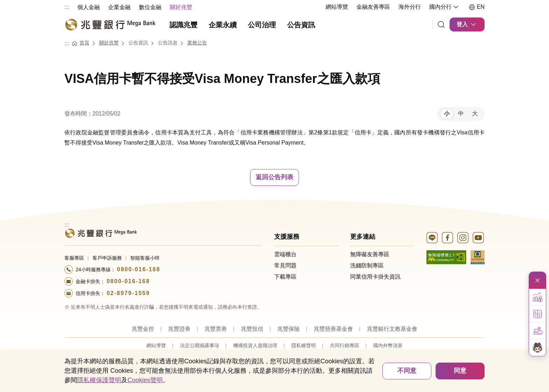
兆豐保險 (289, 329)
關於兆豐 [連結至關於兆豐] (109, 43)
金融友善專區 (373, 7)
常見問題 (285, 265)
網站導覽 (337, 7)
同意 (460, 371)
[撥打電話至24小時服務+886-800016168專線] (163, 269)
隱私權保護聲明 (99, 380)
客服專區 (74, 258)
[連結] (441, 24)
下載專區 (285, 277)
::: (67, 7)
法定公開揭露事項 (200, 345)
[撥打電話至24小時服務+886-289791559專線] (163, 293)
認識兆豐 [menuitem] (183, 25)
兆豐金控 (143, 329)
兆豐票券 (216, 329)
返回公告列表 (274, 177)
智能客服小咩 (145, 258)
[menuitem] (89, 7)
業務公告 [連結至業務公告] (197, 43)
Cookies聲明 (145, 380)
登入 (467, 24)
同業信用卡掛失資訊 (375, 277)
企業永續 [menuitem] (223, 25)
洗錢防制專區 (367, 265)
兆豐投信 (252, 329)
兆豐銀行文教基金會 (392, 329)
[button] (537, 297)
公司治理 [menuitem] (262, 25)
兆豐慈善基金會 (333, 329)
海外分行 (410, 7)
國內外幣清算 (388, 345)
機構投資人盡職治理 (255, 345)
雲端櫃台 (285, 254)
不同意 (407, 371)
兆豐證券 (179, 329)
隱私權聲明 (304, 345)
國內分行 (445, 7)
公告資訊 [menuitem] (301, 25)
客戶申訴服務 (107, 258)
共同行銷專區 (345, 345)
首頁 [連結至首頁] (84, 43)
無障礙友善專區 (370, 254)
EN (477, 7)
